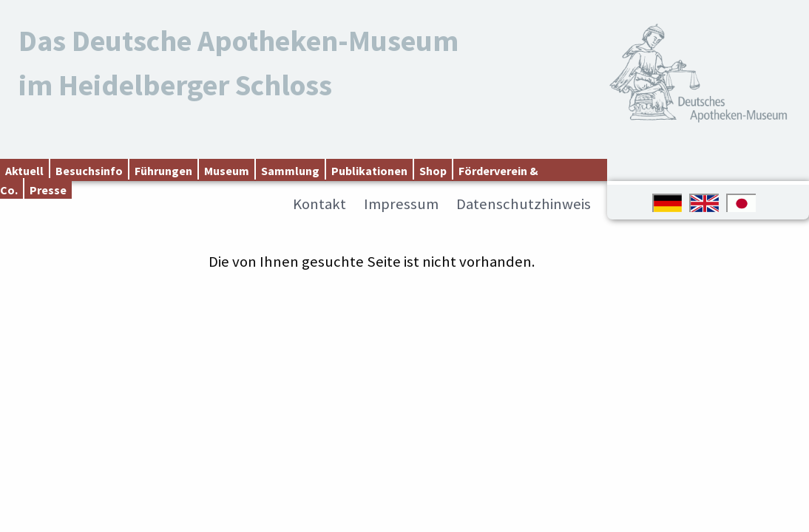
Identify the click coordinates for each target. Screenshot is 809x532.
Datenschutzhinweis (524, 204)
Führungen (163, 171)
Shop (433, 171)
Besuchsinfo (89, 171)
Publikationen (369, 171)
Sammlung (290, 171)
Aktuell (24, 171)
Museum (227, 171)
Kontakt (319, 204)
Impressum (401, 204)
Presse (48, 190)
